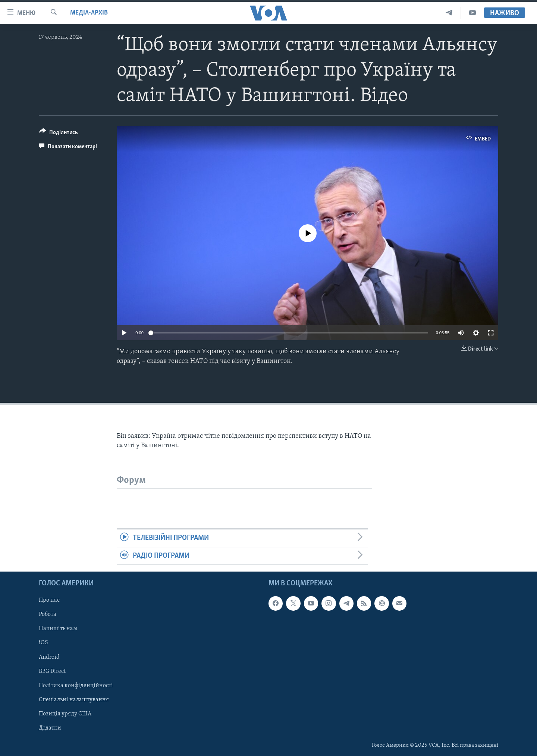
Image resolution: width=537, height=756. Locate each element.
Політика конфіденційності (76, 685)
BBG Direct (52, 671)
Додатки (50, 728)
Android (49, 657)
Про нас (49, 600)
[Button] (59, 134)
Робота (48, 614)
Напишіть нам (58, 629)
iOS (43, 643)
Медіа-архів (89, 13)
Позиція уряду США (65, 714)
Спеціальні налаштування (74, 700)
